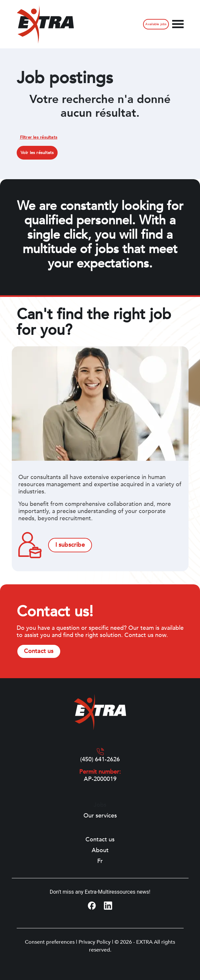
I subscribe (70, 545)
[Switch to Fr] (100, 861)
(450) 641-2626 (100, 760)
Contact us (39, 651)
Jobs (100, 805)
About (100, 851)
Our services (100, 816)
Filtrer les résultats (39, 137)
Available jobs (156, 24)
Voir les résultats (37, 153)
